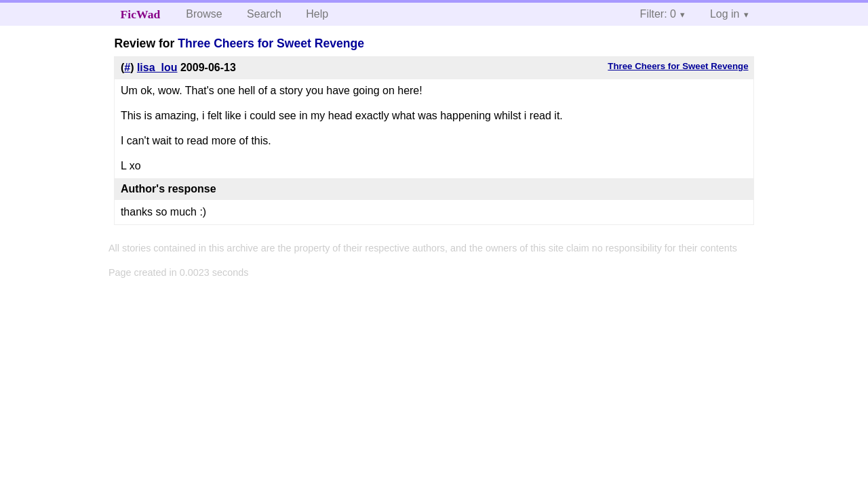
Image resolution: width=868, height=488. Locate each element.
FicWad (141, 14)
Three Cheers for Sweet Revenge (271, 43)
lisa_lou (157, 67)
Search (264, 14)
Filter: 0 (658, 14)
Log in (725, 14)
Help (317, 14)
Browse (204, 14)
